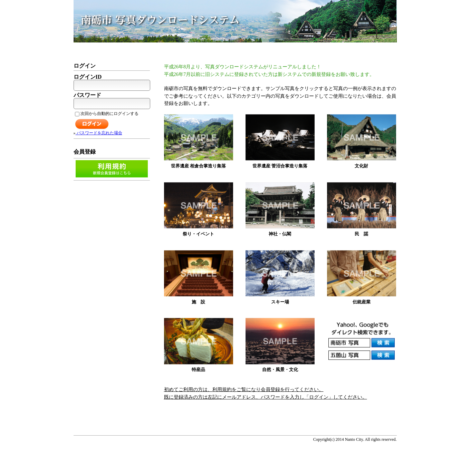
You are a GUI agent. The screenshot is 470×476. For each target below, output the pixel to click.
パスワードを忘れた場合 (99, 133)
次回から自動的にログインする (107, 114)
